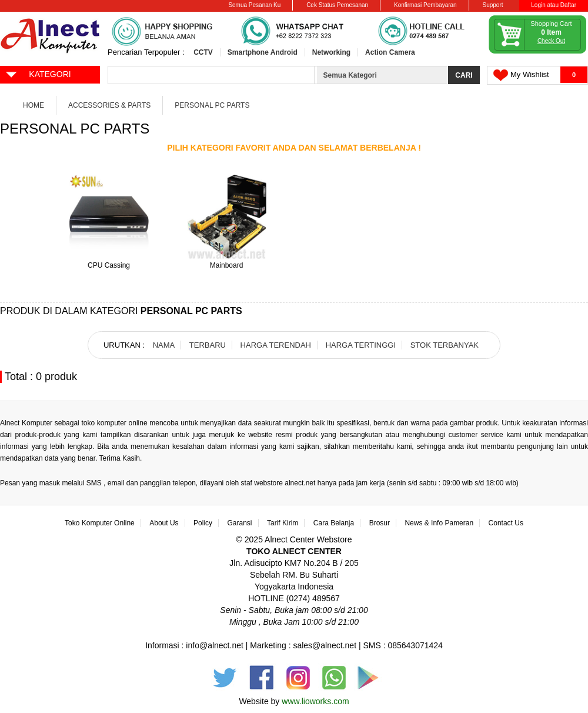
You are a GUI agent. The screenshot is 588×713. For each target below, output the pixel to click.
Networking (331, 52)
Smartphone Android (263, 52)
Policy (203, 523)
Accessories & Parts (109, 105)
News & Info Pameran (439, 523)
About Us (164, 523)
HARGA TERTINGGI (361, 345)
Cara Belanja (334, 523)
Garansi (240, 523)
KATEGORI (38, 74)
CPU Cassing (109, 265)
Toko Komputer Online (100, 523)
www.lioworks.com (315, 701)
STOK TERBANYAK (445, 345)
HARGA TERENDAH (276, 345)
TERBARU (208, 345)
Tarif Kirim (283, 523)
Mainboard (227, 265)
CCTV (203, 52)
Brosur (380, 523)
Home (34, 105)
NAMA (164, 345)
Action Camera (390, 52)
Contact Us (506, 523)
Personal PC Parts (212, 105)
